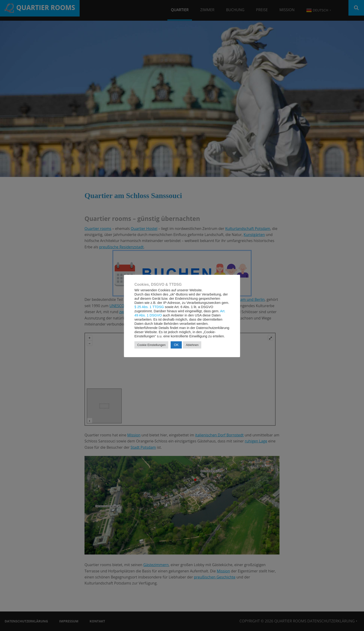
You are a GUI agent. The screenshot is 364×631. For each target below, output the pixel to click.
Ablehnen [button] (192, 345)
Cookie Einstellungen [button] (151, 345)
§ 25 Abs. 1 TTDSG (149, 307)
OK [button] (176, 345)
